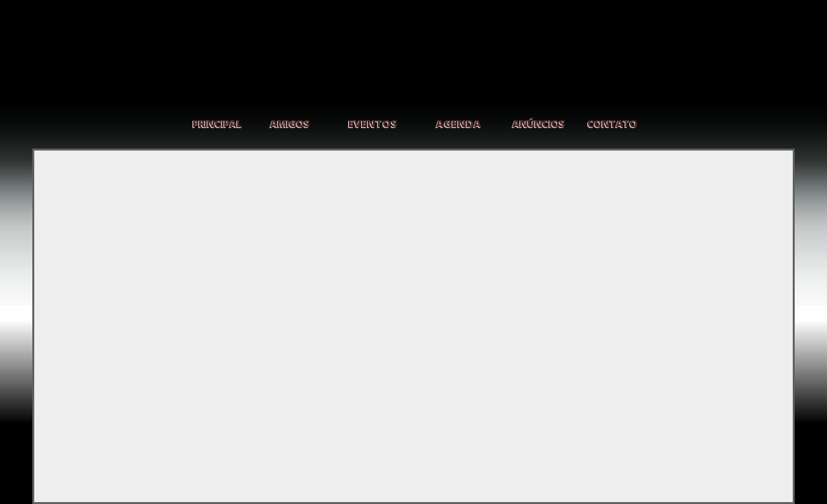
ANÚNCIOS (539, 123)
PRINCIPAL (217, 123)
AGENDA (459, 123)
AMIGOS (290, 123)
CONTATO (612, 123)
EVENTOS (373, 123)
